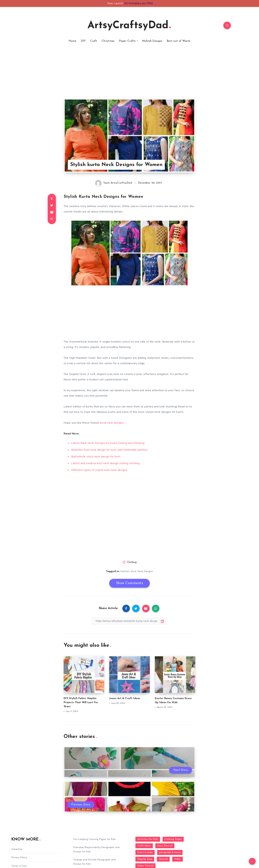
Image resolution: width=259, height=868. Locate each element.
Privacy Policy (19, 857)
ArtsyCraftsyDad (129, 26)
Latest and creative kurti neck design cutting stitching (106, 463)
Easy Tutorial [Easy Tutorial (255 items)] (165, 846)
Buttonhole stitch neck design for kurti (96, 457)
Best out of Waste (179, 41)
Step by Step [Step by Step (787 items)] (145, 859)
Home (73, 41)
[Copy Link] (129, 621)
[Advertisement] (129, 75)
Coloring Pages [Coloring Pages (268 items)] (173, 839)
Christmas (108, 41)
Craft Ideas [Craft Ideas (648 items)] (144, 846)
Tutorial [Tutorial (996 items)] (163, 859)
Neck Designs (145, 571)
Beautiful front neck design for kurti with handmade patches (109, 450)
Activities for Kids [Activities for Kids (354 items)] (148, 839)
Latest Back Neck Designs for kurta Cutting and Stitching (108, 443)
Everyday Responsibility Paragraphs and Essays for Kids (97, 849)
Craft (94, 41)
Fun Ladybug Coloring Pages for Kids (95, 839)
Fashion (125, 571)
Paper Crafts (127, 41)
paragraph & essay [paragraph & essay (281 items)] (170, 852)
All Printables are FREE (139, 3)
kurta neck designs (112, 423)
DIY (83, 41)
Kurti (133, 571)
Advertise (17, 849)
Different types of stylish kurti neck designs (99, 470)
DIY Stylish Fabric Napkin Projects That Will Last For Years (81, 703)
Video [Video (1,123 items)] (178, 859)
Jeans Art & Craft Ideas (125, 699)
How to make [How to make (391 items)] (145, 852)
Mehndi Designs (152, 41)
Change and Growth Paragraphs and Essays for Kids (95, 862)
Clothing (132, 562)
